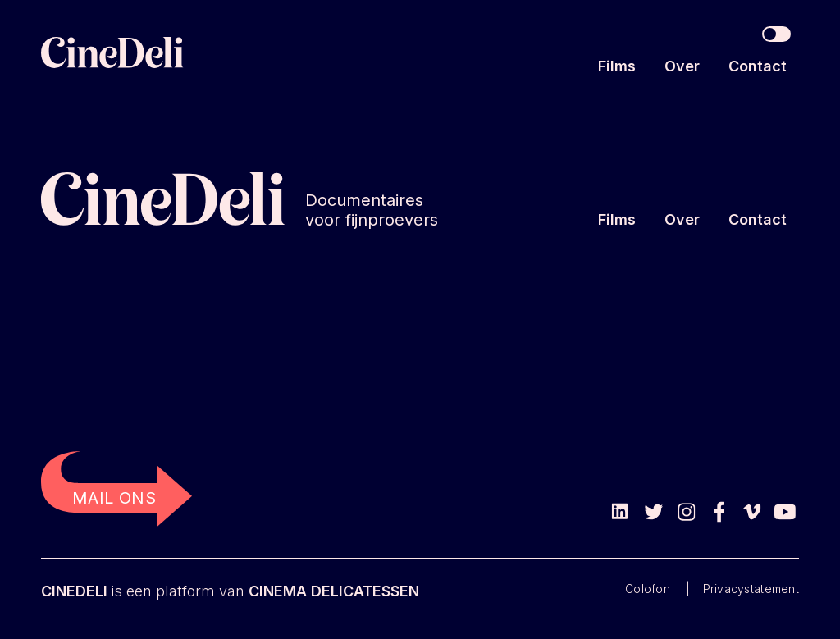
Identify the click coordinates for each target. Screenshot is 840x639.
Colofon (648, 589)
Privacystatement (751, 589)
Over (682, 66)
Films (617, 66)
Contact (758, 66)
